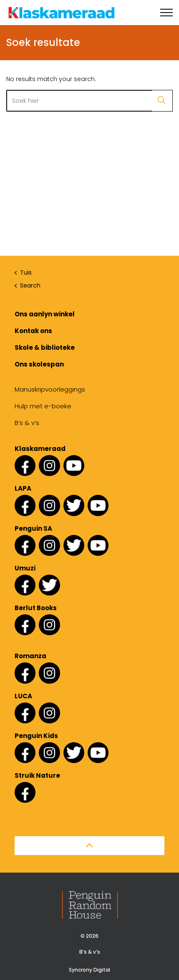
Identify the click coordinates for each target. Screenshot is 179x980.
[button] (162, 101)
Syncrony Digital (89, 970)
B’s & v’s (27, 423)
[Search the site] (89, 101)
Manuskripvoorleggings (50, 389)
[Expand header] (166, 13)
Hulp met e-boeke (43, 406)
